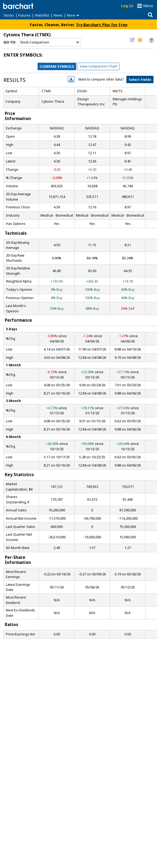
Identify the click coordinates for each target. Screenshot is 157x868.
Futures (25, 15)
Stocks (9, 15)
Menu (148, 6)
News (58, 15)
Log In (127, 6)
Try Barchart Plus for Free (102, 25)
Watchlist (42, 15)
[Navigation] (50, 42)
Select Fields (140, 79)
